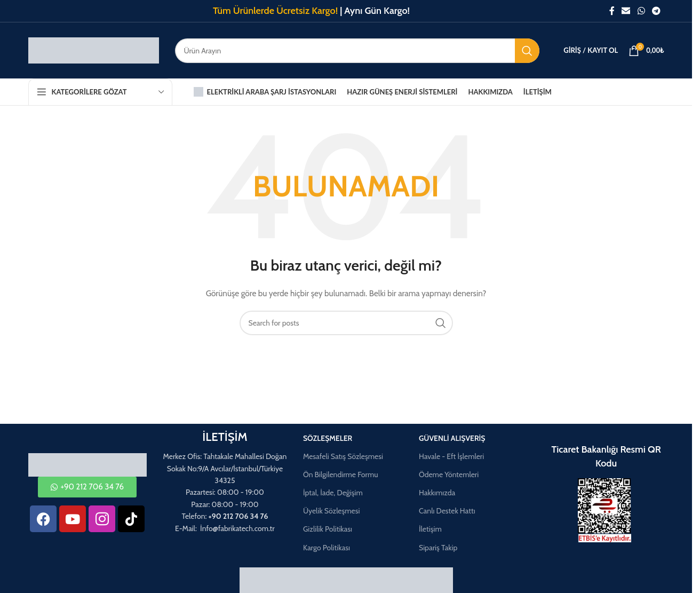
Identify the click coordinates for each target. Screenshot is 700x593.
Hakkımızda (437, 493)
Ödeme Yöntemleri (449, 475)
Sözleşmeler (328, 438)
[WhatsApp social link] (641, 11)
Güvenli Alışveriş (452, 438)
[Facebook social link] (612, 11)
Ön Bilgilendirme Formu (341, 475)
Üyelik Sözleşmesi (332, 511)
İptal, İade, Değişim (333, 493)
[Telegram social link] (656, 11)
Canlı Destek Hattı (447, 511)
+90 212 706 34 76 (238, 516)
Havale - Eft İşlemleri (451, 456)
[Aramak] (357, 51)
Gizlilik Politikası (328, 529)
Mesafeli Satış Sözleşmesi (343, 456)
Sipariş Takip (438, 548)
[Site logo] (94, 50)
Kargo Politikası (327, 548)
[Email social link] (626, 11)
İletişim (430, 529)
